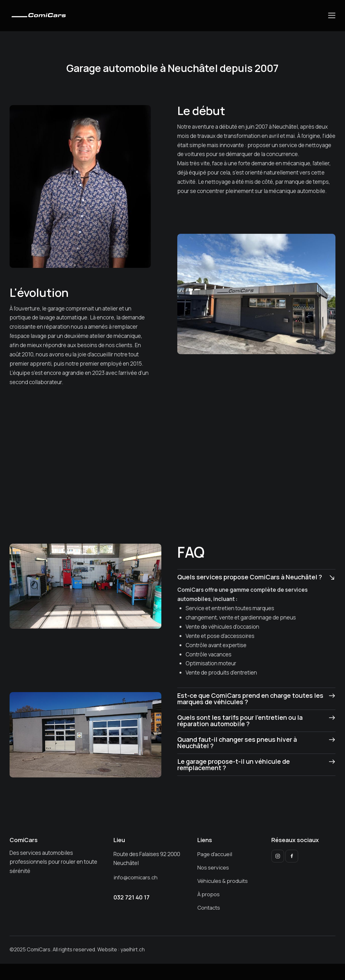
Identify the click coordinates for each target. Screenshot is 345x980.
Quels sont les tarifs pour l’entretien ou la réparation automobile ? (241, 721)
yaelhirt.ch (133, 950)
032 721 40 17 (132, 897)
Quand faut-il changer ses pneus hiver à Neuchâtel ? (238, 743)
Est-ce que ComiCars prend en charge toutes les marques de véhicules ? (246, 699)
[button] (332, 15)
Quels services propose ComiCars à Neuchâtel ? (250, 577)
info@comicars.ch (136, 877)
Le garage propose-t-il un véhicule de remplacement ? (235, 765)
